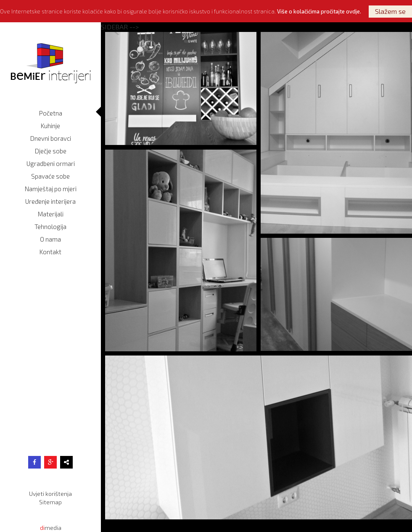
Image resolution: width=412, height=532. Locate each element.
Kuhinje (50, 126)
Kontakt (50, 252)
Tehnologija (50, 226)
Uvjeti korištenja (50, 494)
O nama (50, 239)
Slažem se (390, 11)
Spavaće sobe (50, 176)
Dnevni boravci (51, 138)
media (51, 528)
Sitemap (50, 502)
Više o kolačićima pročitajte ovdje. (319, 11)
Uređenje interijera (50, 201)
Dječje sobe (51, 151)
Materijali (51, 214)
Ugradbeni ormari (51, 163)
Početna (51, 113)
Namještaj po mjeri (51, 189)
